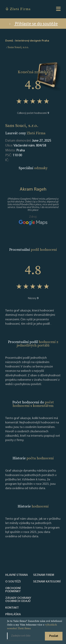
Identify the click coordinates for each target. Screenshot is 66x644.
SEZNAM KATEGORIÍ (47, 582)
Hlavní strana (17, 575)
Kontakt (12, 608)
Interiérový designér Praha (32, 41)
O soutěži (13, 582)
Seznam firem (44, 575)
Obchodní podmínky (13, 590)
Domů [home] (9, 41)
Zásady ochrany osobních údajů (18, 600)
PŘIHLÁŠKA (13, 615)
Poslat (54, 636)
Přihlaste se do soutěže (33, 24)
